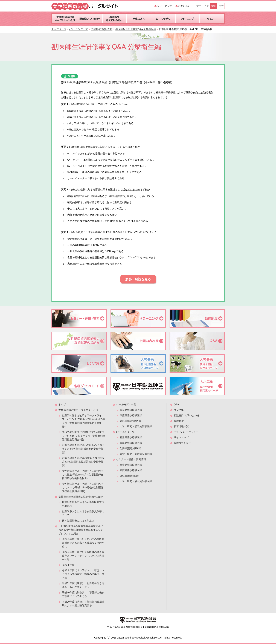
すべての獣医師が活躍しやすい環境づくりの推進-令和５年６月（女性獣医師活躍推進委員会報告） (84, 436)
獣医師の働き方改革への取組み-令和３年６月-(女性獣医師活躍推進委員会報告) (84, 449)
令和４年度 (68, 565)
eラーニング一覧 (79, 29)
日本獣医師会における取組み (78, 521)
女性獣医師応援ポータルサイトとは (78, 410)
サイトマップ (164, 6)
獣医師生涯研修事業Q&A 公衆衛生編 (136, 29)
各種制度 (179, 421)
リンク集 (179, 410)
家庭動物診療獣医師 (131, 415)
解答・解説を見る (138, 279)
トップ (62, 404)
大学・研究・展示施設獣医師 (136, 426)
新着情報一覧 (181, 426)
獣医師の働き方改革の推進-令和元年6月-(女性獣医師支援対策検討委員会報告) (83, 462)
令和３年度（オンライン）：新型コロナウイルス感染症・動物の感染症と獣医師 (83, 574)
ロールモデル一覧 (126, 404)
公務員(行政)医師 (129, 476)
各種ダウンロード (184, 443)
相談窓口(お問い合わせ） (188, 415)
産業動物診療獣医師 (131, 410)
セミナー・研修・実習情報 (131, 459)
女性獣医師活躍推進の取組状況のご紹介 (81, 497)
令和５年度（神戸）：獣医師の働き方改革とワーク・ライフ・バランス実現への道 (83, 556)
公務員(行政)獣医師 (102, 29)
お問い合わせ (185, 6)
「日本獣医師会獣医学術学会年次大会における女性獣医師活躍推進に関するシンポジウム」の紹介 (81, 530)
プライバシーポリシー (186, 432)
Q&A (176, 404)
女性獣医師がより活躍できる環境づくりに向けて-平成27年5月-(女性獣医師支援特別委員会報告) (83, 487)
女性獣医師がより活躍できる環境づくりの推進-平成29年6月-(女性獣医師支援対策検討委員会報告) (83, 475)
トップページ (59, 29)
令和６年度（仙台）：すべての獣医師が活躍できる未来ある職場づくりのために (83, 543)
